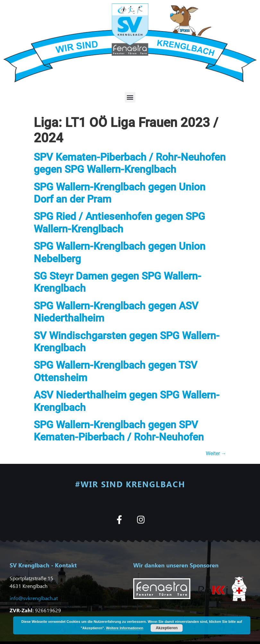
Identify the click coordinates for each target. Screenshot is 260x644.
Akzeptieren (167, 628)
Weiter (216, 453)
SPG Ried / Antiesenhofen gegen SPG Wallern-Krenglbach (119, 222)
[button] (130, 97)
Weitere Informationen (125, 628)
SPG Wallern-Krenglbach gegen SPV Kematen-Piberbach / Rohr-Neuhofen (119, 431)
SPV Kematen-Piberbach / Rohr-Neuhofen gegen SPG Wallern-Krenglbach (130, 163)
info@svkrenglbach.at (34, 598)
